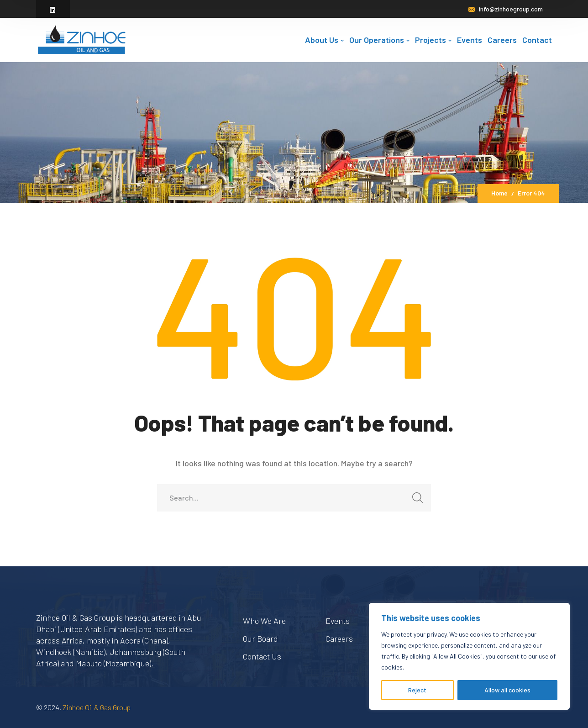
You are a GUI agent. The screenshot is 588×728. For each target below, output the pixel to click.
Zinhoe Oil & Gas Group (97, 707)
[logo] (82, 39)
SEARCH (415, 500)
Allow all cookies (507, 690)
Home (499, 193)
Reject (417, 690)
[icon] (53, 10)
